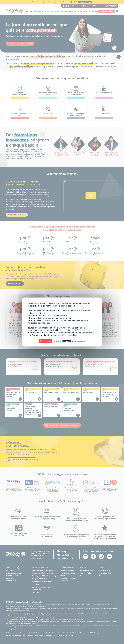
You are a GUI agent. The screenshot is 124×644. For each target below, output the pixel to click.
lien (75, 335)
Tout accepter (45, 341)
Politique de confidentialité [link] (79, 341)
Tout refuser (57, 341)
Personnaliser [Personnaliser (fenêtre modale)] (67, 341)
